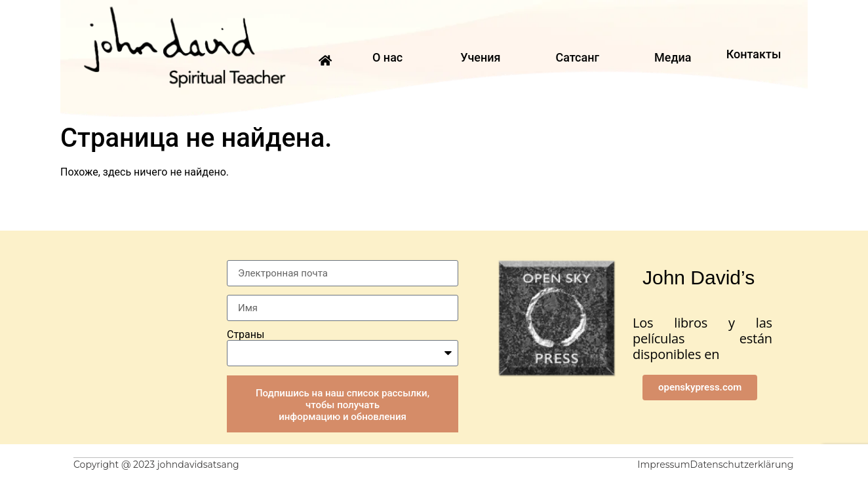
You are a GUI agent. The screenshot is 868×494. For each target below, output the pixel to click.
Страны (246, 335)
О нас (387, 57)
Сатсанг (577, 57)
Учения (480, 57)
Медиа (673, 57)
